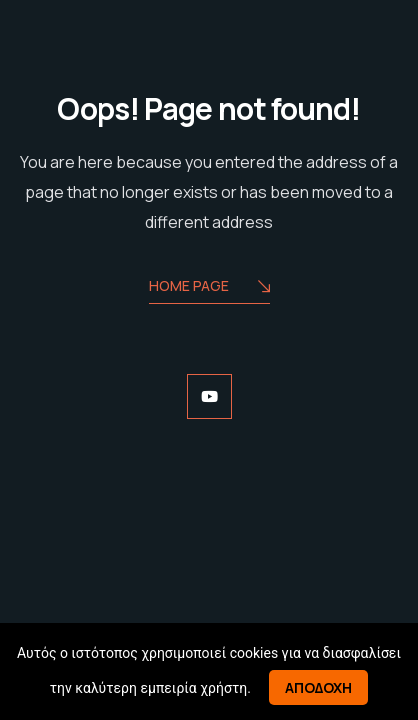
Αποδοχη (318, 687)
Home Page (209, 287)
